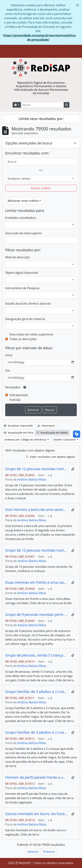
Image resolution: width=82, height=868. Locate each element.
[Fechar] (78, 5)
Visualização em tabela (52, 433)
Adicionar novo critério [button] (23, 201)
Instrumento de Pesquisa (22, 288)
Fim (8, 371)
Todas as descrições (23, 339)
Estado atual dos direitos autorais (28, 304)
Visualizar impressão (18, 426)
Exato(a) (15, 400)
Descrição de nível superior (24, 233)
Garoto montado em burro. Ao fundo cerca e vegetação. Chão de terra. (36, 814)
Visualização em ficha (19, 433)
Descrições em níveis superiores (31, 334)
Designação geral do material (25, 319)
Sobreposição (19, 395)
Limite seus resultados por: (41, 119)
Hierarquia (46, 426)
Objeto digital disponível (22, 273)
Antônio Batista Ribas (32, 479)
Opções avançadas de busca (29, 143)
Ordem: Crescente (65, 440)
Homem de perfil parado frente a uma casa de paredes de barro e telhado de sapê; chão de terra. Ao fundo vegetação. (36, 777)
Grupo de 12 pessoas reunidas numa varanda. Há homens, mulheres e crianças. (36, 550)
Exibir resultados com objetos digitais (51, 457)
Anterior (33, 852)
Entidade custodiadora (21, 218)
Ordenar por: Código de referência (26, 440)
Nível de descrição (17, 257)
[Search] (42, 105)
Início (9, 355)
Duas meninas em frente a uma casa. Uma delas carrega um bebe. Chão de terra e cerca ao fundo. (36, 582)
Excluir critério (41, 188)
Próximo (49, 852)
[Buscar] (41, 162)
